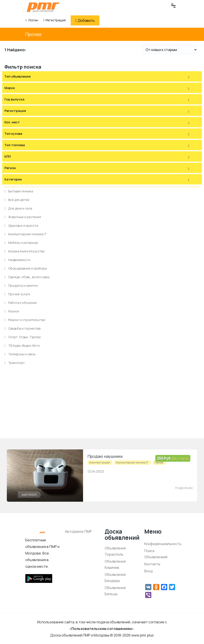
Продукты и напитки (21, 286)
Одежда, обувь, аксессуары (27, 277)
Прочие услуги (17, 294)
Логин (32, 20)
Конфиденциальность (163, 544)
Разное (12, 311)
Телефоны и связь (20, 354)
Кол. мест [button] (12, 122)
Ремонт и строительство (25, 320)
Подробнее (184, 488)
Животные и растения (23, 217)
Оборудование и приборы (26, 268)
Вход (148, 571)
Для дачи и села (18, 208)
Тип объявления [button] (18, 76)
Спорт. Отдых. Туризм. (23, 337)
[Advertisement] (102, 407)
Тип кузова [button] (13, 134)
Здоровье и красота (21, 225)
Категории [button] (13, 179)
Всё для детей (17, 200)
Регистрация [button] (15, 111)
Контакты (152, 564)
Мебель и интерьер (21, 243)
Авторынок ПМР (78, 531)
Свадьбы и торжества (22, 328)
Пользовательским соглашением (102, 629)
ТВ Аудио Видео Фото (22, 346)
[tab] (102, 76)
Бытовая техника (19, 191)
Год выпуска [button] (14, 99)
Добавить (85, 20)
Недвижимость (18, 260)
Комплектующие (99, 462)
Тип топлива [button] (15, 145)
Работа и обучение (21, 303)
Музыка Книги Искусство (25, 251)
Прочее (33, 34)
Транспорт (15, 363)
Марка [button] (10, 88)
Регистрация (54, 20)
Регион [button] (10, 168)
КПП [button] (8, 156)
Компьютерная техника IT (26, 234)
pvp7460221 (29, 495)
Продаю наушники (105, 456)
